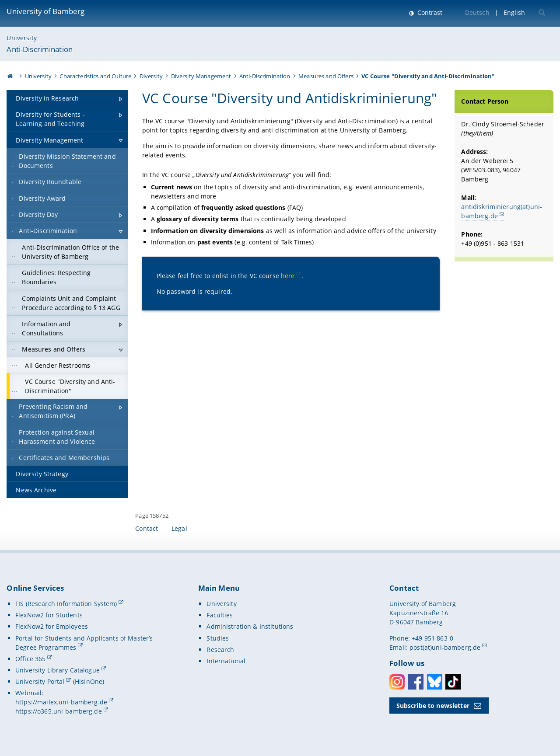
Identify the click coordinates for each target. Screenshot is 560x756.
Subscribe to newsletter (433, 705)
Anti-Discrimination (40, 49)
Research (220, 650)
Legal (179, 528)
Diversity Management (201, 76)
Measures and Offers (326, 76)
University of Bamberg (45, 11)
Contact (147, 528)
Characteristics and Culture (95, 76)
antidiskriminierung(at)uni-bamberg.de (502, 211)
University (21, 38)
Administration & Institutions (250, 626)
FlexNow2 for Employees (52, 626)
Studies (218, 638)
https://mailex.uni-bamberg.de (61, 702)
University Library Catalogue (58, 670)
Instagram (397, 682)
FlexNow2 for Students (49, 615)
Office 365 (30, 659)
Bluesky (435, 682)
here (288, 276)
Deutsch (477, 12)
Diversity (151, 76)
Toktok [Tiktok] (453, 682)
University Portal (40, 681)
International (226, 661)
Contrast (429, 12)
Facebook (416, 682)
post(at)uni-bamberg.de (445, 647)
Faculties (220, 615)
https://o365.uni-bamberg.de (59, 711)
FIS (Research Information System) (66, 604)
